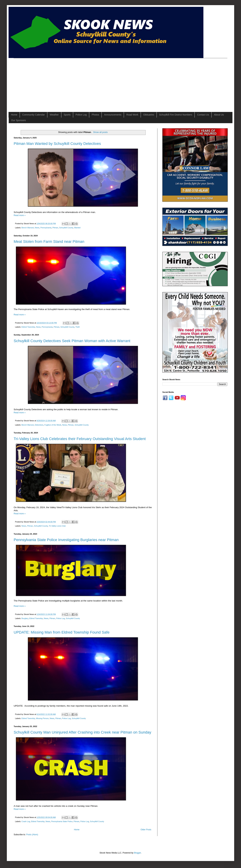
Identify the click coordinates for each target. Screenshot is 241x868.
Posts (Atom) (32, 835)
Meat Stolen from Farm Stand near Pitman (49, 242)
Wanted (77, 228)
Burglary (25, 618)
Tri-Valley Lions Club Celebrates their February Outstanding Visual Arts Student (80, 439)
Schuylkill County (66, 228)
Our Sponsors (18, 120)
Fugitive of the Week (53, 425)
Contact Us (203, 115)
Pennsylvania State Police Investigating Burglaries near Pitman (66, 540)
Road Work (132, 115)
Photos (95, 115)
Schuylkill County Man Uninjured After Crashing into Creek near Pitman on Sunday (82, 732)
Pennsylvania (46, 228)
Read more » (20, 215)
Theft (78, 327)
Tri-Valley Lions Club (57, 526)
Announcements (113, 115)
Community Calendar (34, 115)
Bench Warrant (28, 228)
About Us (219, 115)
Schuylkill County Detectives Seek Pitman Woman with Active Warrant (72, 341)
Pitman (55, 228)
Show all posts (100, 132)
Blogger (138, 853)
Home (14, 115)
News (37, 228)
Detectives (39, 425)
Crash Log (26, 821)
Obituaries (149, 115)
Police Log (81, 115)
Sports (67, 115)
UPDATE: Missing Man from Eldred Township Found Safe (62, 632)
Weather (54, 115)
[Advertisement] (67, 82)
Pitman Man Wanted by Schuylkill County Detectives (57, 144)
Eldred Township (28, 327)
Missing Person (42, 718)
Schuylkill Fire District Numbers (176, 115)
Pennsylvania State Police (62, 821)
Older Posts (146, 830)
